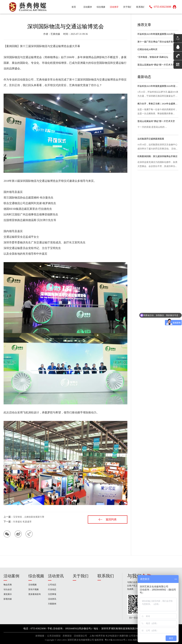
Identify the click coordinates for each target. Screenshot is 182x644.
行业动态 (52, 589)
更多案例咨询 (34, 594)
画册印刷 (124, 636)
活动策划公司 (80, 636)
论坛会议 (8, 589)
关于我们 (81, 576)
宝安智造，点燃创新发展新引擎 (29, 517)
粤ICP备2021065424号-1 (116, 640)
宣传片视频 (33, 589)
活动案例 (11, 576)
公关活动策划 (54, 636)
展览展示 (8, 594)
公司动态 (52, 585)
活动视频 (32, 585)
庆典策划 (67, 636)
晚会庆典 (8, 585)
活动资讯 (56, 576)
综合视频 (36, 576)
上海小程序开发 (97, 636)
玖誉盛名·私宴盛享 (22, 522)
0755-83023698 (162, 7)
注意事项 (52, 594)
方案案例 (52, 604)
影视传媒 (8, 599)
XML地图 (132, 640)
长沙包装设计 (112, 636)
